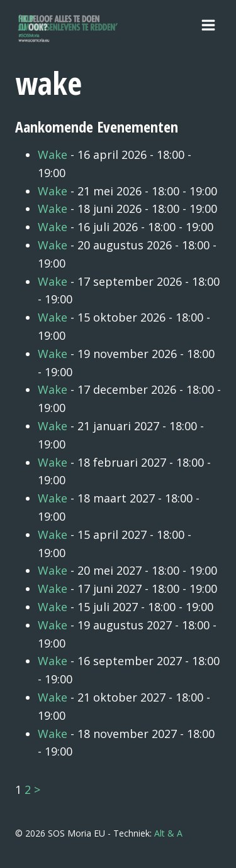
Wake (53, 155)
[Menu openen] (208, 25)
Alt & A (168, 833)
